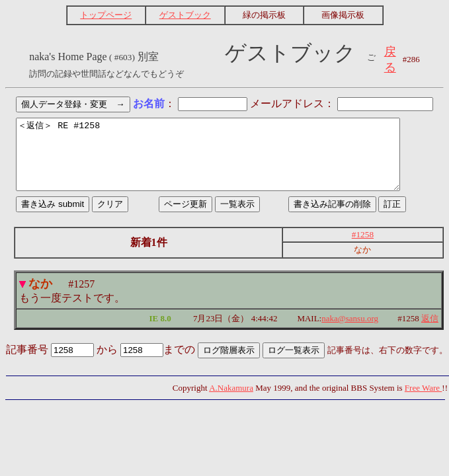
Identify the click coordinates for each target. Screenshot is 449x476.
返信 (430, 332)
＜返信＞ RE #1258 (224, 161)
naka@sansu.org (350, 332)
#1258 (363, 248)
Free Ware (423, 402)
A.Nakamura (231, 402)
